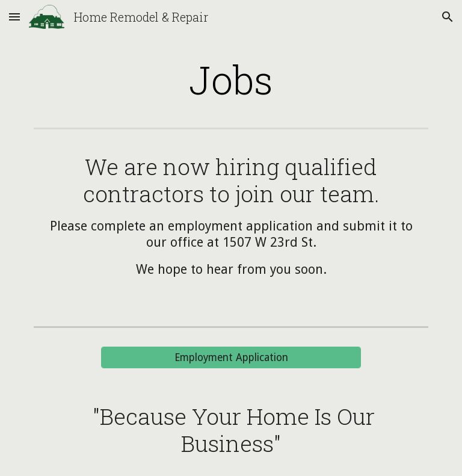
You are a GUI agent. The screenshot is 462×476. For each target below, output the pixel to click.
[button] (14, 17)
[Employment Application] (231, 358)
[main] (231, 79)
